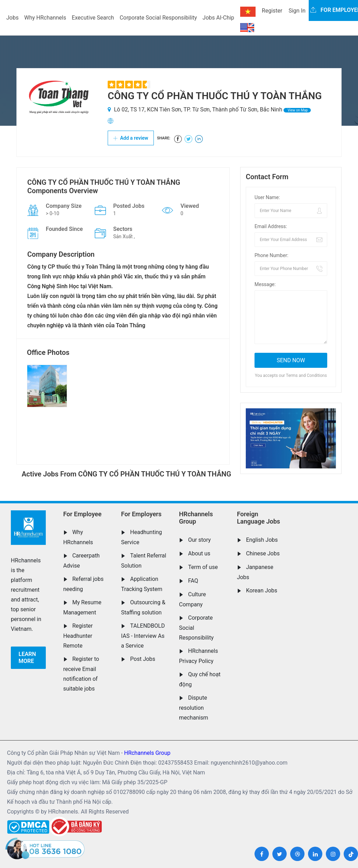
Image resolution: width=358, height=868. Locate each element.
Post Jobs (143, 659)
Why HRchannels (45, 18)
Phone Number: (271, 255)
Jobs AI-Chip (218, 18)
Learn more (27, 658)
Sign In (297, 11)
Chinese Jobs (263, 553)
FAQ (193, 581)
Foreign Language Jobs (259, 518)
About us (199, 553)
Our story (199, 540)
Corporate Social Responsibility (158, 18)
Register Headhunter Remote (78, 636)
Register (272, 11)
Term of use (203, 567)
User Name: (267, 197)
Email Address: (271, 226)
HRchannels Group (196, 518)
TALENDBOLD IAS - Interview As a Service (143, 636)
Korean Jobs (262, 590)
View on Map (297, 110)
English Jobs (262, 540)
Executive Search (93, 18)
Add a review (131, 138)
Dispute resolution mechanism (194, 708)
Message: (265, 284)
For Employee (83, 514)
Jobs (12, 18)
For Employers (141, 514)
